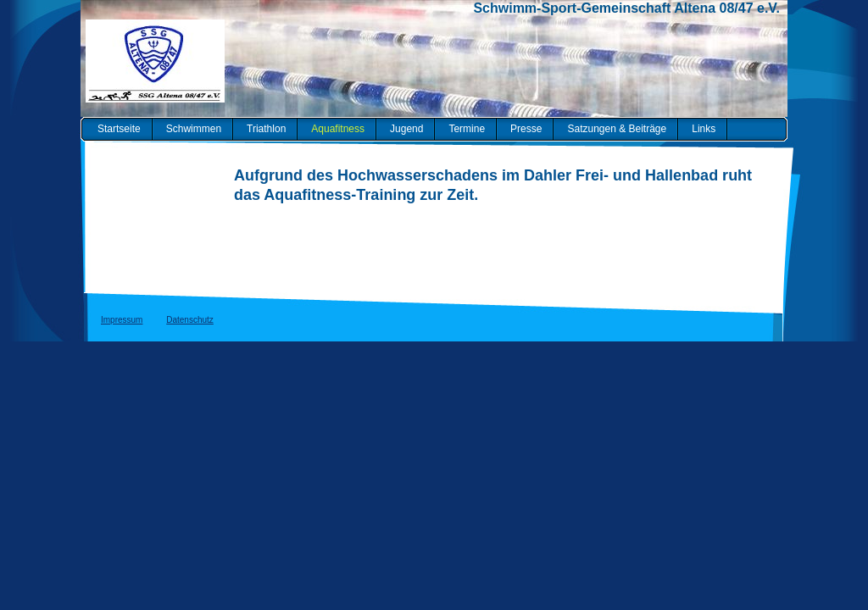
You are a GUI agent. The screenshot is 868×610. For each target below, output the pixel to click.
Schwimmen (194, 129)
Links (704, 129)
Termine (467, 129)
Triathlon (266, 129)
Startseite (119, 129)
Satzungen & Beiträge (617, 129)
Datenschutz (190, 320)
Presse (526, 129)
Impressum (122, 320)
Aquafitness (338, 129)
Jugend (406, 129)
